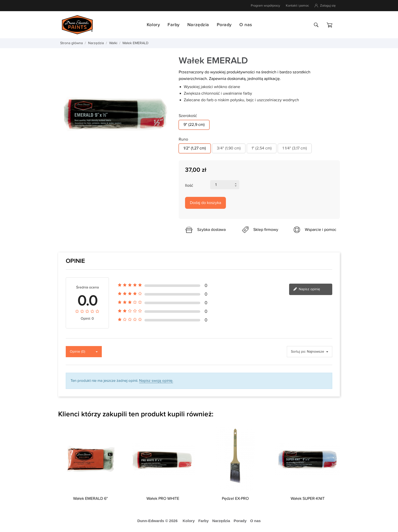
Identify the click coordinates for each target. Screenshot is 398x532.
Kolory (153, 25)
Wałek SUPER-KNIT (308, 499)
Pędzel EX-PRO (235, 499)
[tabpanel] (115, 114)
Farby (174, 25)
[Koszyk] (329, 25)
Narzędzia (198, 25)
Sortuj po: (298, 352)
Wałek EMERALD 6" (90, 499)
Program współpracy (265, 6)
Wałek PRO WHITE (163, 499)
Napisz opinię (307, 289)
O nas (246, 25)
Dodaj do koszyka (205, 203)
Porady (224, 25)
